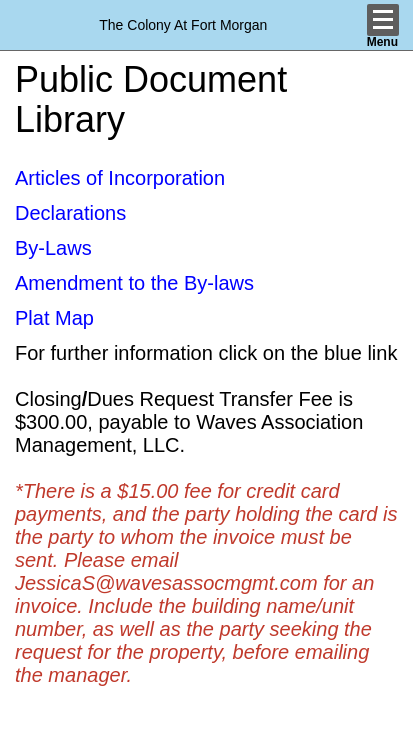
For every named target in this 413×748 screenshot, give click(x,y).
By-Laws (53, 248)
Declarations (70, 213)
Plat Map (54, 318)
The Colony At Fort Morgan (183, 25)
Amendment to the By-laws (134, 283)
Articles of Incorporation (120, 178)
